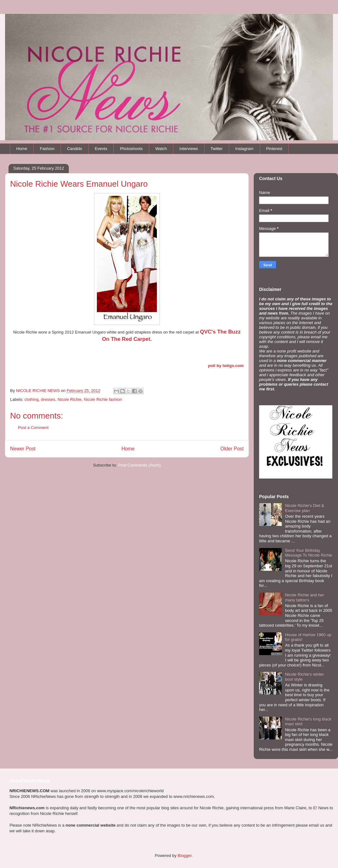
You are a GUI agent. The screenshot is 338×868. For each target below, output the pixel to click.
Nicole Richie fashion (103, 399)
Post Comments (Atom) (139, 465)
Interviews (189, 149)
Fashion (47, 149)
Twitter (216, 149)
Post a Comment (33, 428)
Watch (161, 149)
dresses (48, 399)
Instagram (244, 149)
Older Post (232, 449)
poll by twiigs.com (226, 366)
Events (101, 149)
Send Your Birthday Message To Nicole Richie (308, 553)
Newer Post (23, 449)
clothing (32, 399)
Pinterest (274, 149)
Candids (74, 149)
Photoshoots (131, 149)
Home (22, 149)
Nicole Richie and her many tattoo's (305, 597)
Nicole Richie (69, 399)
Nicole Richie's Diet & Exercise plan (305, 508)
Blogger (185, 856)
